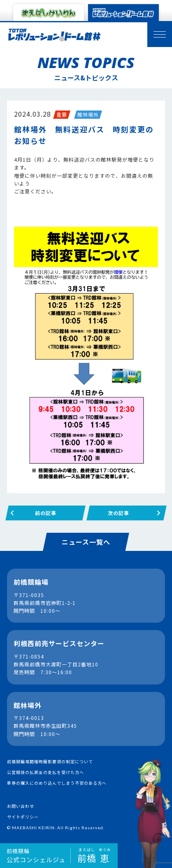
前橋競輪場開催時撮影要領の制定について (50, 761)
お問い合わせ (21, 806)
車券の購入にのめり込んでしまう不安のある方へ (57, 783)
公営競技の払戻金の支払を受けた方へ (45, 772)
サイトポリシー (23, 817)
